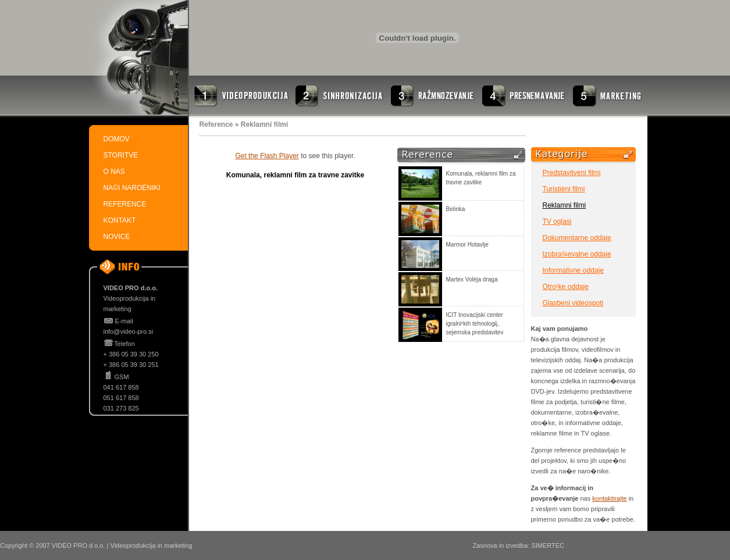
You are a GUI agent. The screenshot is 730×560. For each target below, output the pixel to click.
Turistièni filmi (564, 189)
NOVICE (117, 237)
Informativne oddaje (573, 270)
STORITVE (121, 155)
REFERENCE (125, 204)
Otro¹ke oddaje (566, 287)
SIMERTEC (548, 545)
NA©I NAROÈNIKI (132, 188)
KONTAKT (120, 220)
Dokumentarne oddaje (577, 238)
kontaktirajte (609, 498)
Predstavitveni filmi (572, 173)
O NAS (114, 172)
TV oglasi (557, 222)
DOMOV (117, 139)
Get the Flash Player (267, 156)
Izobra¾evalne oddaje (577, 254)
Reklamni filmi (565, 205)
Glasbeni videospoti (573, 303)
